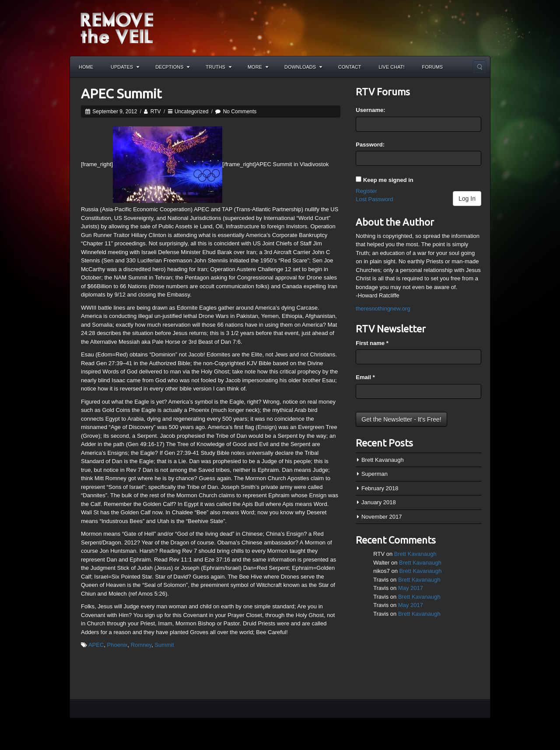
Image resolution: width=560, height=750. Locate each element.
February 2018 (380, 488)
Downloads (303, 67)
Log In (467, 199)
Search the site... (479, 67)
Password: (370, 145)
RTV (156, 112)
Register (366, 191)
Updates (125, 67)
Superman (374, 474)
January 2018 (379, 502)
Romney (141, 645)
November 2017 (382, 517)
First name (372, 343)
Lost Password (374, 199)
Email (365, 377)
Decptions (172, 67)
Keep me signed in (388, 180)
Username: (370, 110)
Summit (164, 645)
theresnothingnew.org (383, 309)
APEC (96, 645)
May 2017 (411, 588)
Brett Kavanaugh (383, 460)
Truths (219, 67)
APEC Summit (121, 94)
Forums (433, 67)
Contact (350, 67)
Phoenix (117, 645)
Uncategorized (191, 112)
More (258, 67)
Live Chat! (391, 67)
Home (86, 67)
